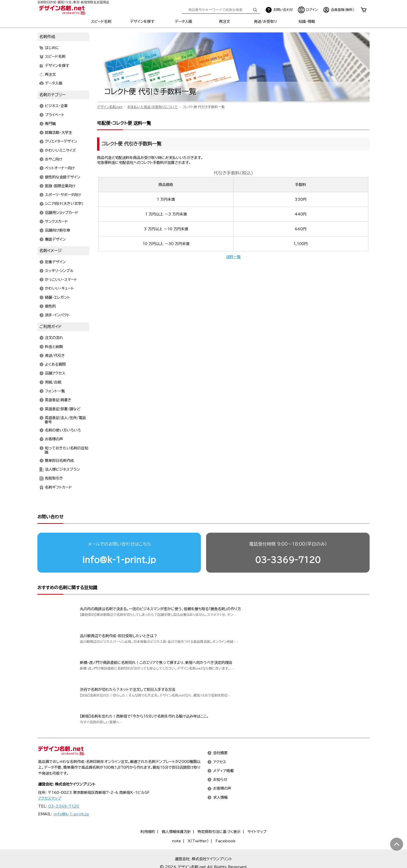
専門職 (50, 124)
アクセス (220, 762)
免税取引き (54, 478)
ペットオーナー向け (60, 168)
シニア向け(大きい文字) (64, 204)
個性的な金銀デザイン (63, 177)
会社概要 (220, 753)
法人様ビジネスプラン (62, 470)
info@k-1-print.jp (119, 560)
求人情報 (220, 797)
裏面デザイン (55, 239)
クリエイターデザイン (61, 142)
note (176, 841)
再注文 (225, 22)
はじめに (52, 48)
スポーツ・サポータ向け (63, 195)
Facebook (225, 841)
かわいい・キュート (59, 289)
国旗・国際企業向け (60, 186)
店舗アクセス (55, 373)
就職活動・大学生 (59, 133)
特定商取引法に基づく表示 (219, 832)
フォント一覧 (55, 391)
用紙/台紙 (53, 382)
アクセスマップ (50, 798)
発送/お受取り (265, 22)
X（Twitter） (198, 841)
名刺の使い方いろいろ (63, 430)
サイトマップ (257, 832)
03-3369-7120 (288, 560)
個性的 (50, 306)
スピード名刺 (101, 22)
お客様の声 (54, 439)
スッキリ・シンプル (59, 271)
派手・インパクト (57, 315)
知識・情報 (307, 22)
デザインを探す (142, 22)
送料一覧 (233, 257)
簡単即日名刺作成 (59, 461)
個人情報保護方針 (176, 832)
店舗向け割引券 (57, 231)
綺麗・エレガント (57, 297)
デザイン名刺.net (110, 107)
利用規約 (148, 832)
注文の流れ (54, 338)
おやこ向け (54, 159)
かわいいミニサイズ (60, 150)
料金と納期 (54, 347)
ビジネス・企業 (56, 106)
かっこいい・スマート (61, 280)
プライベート (55, 115)
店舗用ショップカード (62, 213)
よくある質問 (55, 365)
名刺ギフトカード (58, 487)
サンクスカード (56, 221)
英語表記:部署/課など (63, 409)
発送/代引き (55, 356)
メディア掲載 (223, 771)
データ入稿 (183, 22)
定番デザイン (55, 262)
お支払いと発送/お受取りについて (152, 107)
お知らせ (220, 780)
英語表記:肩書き (58, 400)
